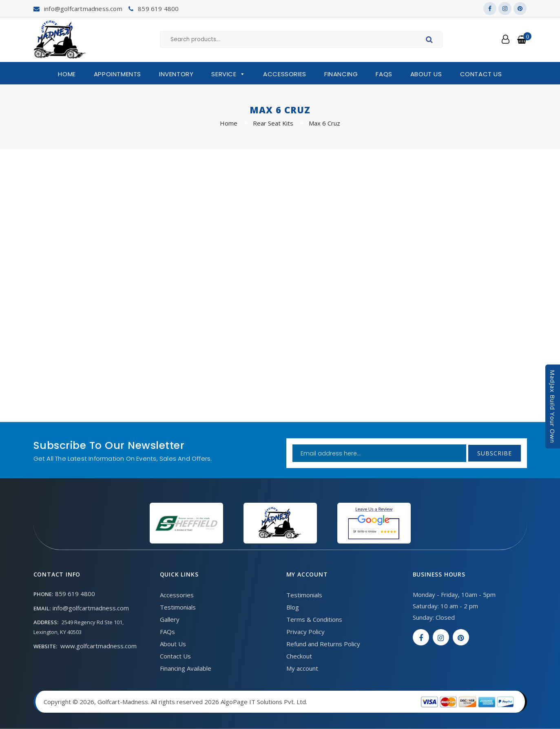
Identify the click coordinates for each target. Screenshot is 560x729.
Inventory (176, 74)
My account (302, 668)
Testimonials (178, 607)
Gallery (170, 619)
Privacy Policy (305, 632)
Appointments (117, 74)
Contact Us (481, 74)
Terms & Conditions (314, 619)
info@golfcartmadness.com (83, 9)
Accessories (285, 74)
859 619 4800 (158, 9)
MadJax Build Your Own (553, 406)
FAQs (384, 74)
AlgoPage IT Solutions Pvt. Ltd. (264, 702)
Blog (293, 607)
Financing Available (186, 668)
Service (228, 74)
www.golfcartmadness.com (98, 646)
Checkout (299, 656)
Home (67, 74)
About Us (426, 74)
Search (431, 41)
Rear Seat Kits (273, 123)
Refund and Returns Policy (323, 644)
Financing (341, 74)
